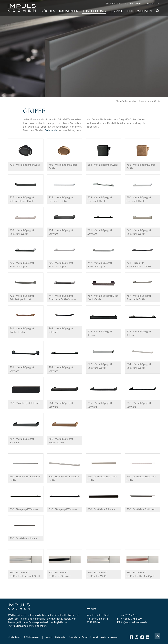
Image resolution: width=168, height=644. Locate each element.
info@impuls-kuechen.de (133, 622)
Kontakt (50, 637)
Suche (157, 11)
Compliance (75, 637)
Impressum (113, 637)
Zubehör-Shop (114, 3)
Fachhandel (51, 130)
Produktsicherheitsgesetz (94, 637)
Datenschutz (61, 637)
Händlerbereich (15, 637)
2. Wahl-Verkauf (31, 637)
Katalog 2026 (133, 3)
